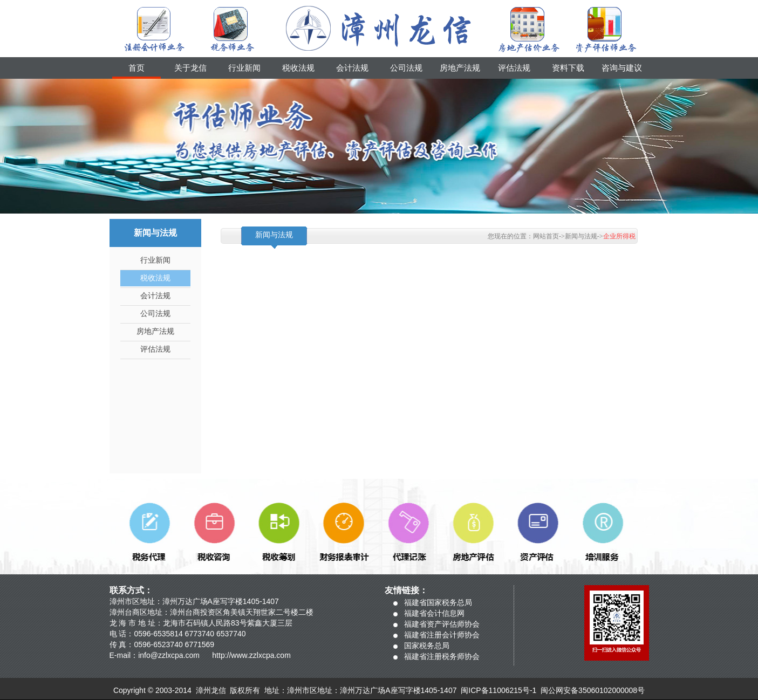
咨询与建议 (622, 68)
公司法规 (406, 68)
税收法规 (298, 68)
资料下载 (568, 68)
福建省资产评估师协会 (442, 624)
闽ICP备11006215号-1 (498, 690)
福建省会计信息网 (434, 613)
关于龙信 (190, 68)
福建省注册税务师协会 (442, 656)
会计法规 (352, 68)
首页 (136, 68)
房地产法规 (460, 68)
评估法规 (514, 68)
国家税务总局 (427, 646)
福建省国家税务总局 (438, 602)
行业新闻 (244, 68)
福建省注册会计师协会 (442, 635)
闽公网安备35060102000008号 (593, 690)
